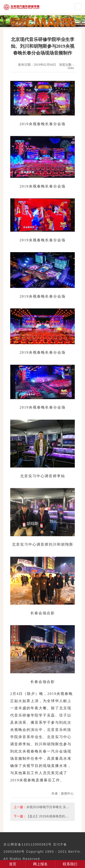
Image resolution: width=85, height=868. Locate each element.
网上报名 (40, 864)
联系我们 (70, 864)
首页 (13, 864)
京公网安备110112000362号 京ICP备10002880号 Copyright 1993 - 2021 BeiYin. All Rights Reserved (42, 852)
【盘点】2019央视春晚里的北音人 (50, 816)
